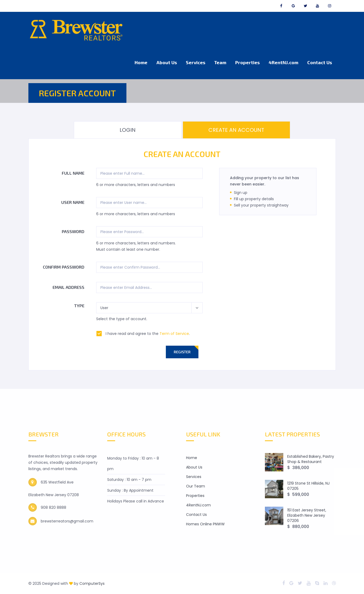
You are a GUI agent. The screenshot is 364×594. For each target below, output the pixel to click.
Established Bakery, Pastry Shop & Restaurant (311, 459)
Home (141, 62)
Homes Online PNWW (205, 524)
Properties (247, 62)
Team (220, 62)
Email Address (68, 287)
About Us (167, 62)
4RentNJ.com (283, 62)
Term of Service (174, 334)
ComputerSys (92, 583)
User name (73, 202)
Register (182, 352)
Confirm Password (64, 267)
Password (73, 231)
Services (196, 62)
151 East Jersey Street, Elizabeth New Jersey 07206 (307, 515)
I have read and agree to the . (148, 334)
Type (79, 306)
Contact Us (320, 62)
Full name (73, 173)
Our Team (196, 486)
